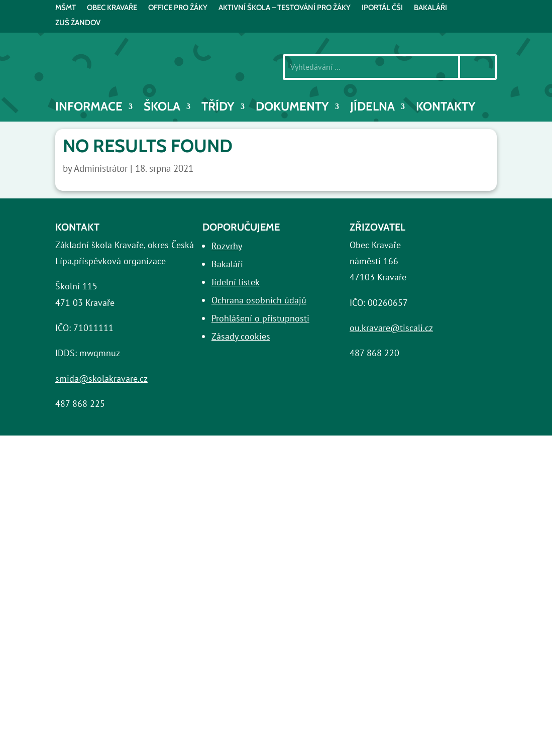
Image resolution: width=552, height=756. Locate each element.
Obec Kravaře (112, 8)
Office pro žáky (178, 8)
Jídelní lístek (236, 282)
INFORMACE (89, 108)
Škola (162, 108)
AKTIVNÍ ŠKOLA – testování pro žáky (285, 8)
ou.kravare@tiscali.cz (391, 328)
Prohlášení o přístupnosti (260, 318)
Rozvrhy (227, 246)
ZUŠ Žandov (78, 23)
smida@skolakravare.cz (101, 379)
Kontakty (446, 108)
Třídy (218, 108)
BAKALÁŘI (430, 8)
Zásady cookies (241, 336)
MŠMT (66, 8)
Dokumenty (292, 108)
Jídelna (372, 108)
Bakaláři (227, 264)
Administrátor (101, 168)
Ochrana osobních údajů (259, 300)
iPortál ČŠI (382, 8)
